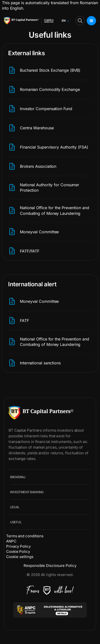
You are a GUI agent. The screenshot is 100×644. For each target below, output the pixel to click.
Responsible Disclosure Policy (50, 566)
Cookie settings (20, 557)
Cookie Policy (18, 551)
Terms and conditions (25, 536)
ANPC (11, 541)
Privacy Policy (18, 546)
